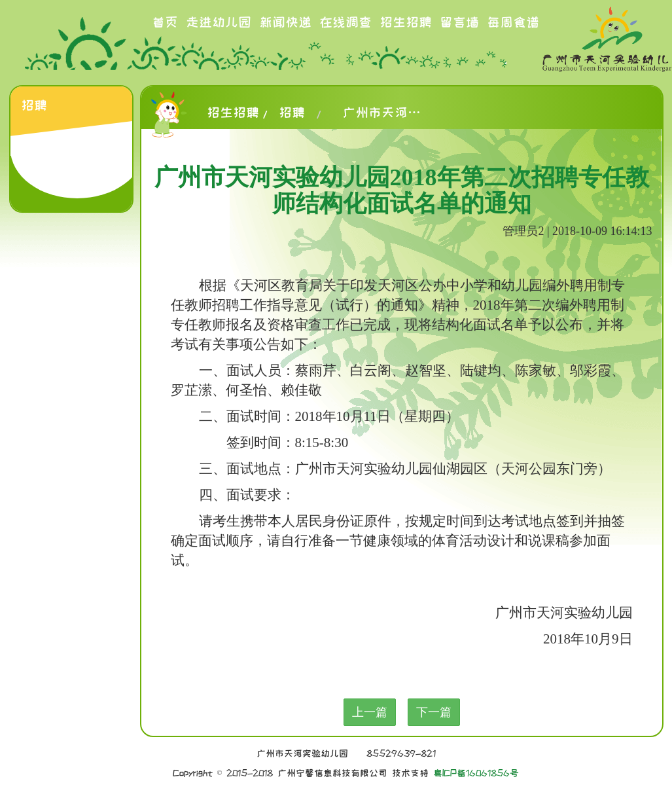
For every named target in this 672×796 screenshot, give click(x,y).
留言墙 (459, 22)
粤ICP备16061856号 (476, 773)
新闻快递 (285, 22)
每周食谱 (513, 22)
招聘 (292, 113)
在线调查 (345, 22)
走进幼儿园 (219, 22)
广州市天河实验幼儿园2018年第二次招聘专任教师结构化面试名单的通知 (381, 113)
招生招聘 (406, 22)
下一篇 (434, 712)
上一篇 (370, 712)
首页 (165, 22)
